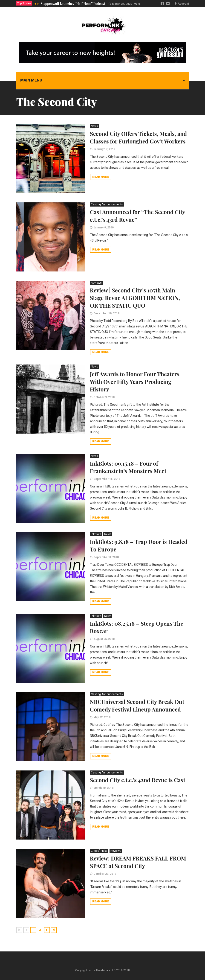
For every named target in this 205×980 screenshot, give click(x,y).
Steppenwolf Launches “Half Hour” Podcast (73, 4)
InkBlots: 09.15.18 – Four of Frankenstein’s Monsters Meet (128, 467)
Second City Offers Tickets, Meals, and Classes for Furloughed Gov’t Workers (139, 137)
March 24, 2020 (122, 4)
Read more (101, 177)
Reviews (96, 283)
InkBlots (96, 534)
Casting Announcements (107, 204)
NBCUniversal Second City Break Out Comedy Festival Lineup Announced (137, 705)
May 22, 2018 (102, 717)
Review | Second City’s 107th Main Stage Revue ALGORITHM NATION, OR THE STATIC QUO (135, 298)
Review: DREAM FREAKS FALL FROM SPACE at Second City (138, 862)
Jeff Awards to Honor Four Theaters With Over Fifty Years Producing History (135, 382)
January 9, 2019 (104, 227)
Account (183, 4)
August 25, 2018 (104, 639)
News (94, 126)
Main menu (31, 80)
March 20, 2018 (103, 788)
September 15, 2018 (107, 479)
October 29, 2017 (105, 874)
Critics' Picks (99, 851)
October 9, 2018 (104, 397)
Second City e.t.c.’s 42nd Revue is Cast (138, 780)
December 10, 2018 (106, 313)
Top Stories (24, 3)
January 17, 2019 (104, 149)
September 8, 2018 (106, 557)
